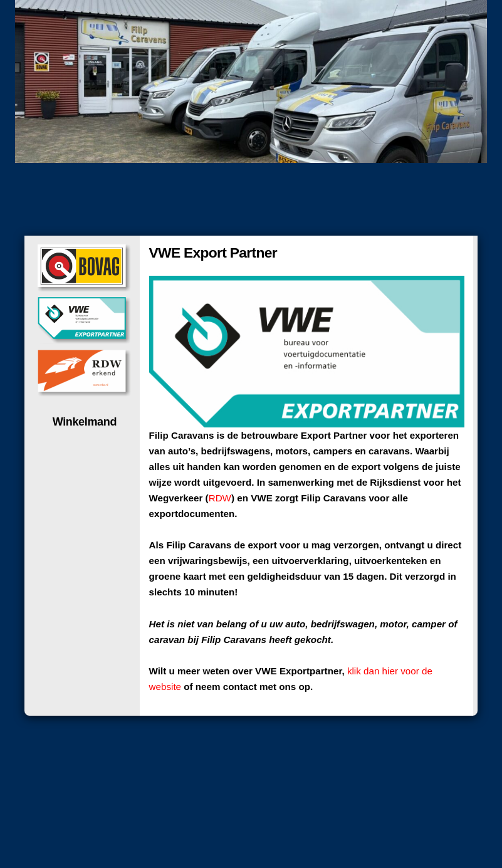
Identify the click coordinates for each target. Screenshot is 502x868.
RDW (220, 498)
